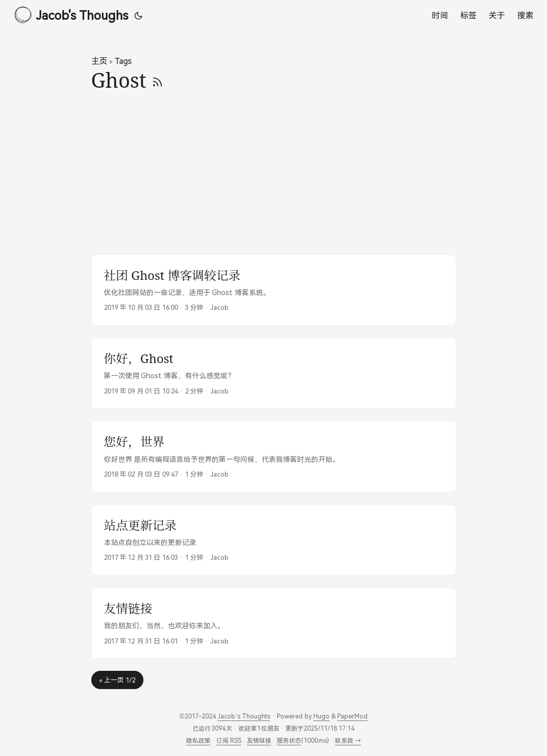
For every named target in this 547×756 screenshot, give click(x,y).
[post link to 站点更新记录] (274, 540)
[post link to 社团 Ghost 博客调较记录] (274, 290)
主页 (99, 61)
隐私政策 (198, 741)
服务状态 (289, 741)
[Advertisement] (274, 173)
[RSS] (157, 80)
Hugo (321, 716)
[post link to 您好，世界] (274, 456)
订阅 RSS (229, 741)
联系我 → (348, 741)
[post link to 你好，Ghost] (274, 373)
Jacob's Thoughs (71, 14)
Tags (123, 61)
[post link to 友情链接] (274, 623)
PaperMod (352, 716)
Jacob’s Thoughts (244, 716)
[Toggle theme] (138, 15)
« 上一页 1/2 (117, 680)
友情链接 (259, 741)
